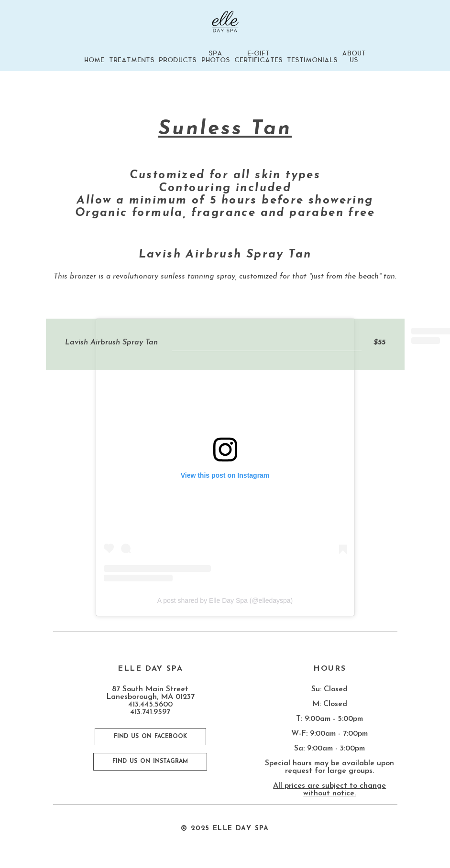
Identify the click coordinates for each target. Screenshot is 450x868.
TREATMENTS (132, 60)
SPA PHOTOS (216, 57)
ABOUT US (354, 57)
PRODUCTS (178, 60)
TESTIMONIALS (312, 60)
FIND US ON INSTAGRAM (150, 761)
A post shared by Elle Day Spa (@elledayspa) (225, 600)
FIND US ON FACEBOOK (150, 737)
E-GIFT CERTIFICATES (258, 57)
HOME (94, 60)
